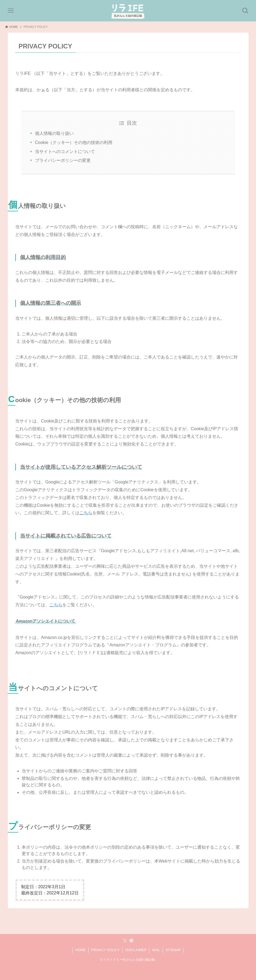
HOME (80, 950)
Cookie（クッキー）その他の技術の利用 (74, 142)
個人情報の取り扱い (54, 133)
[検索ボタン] (245, 11)
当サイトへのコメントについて (65, 152)
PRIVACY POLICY (105, 950)
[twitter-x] (125, 941)
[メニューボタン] (11, 11)
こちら (86, 513)
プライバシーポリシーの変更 (63, 160)
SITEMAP (173, 950)
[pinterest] (131, 941)
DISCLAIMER (136, 950)
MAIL (156, 950)
